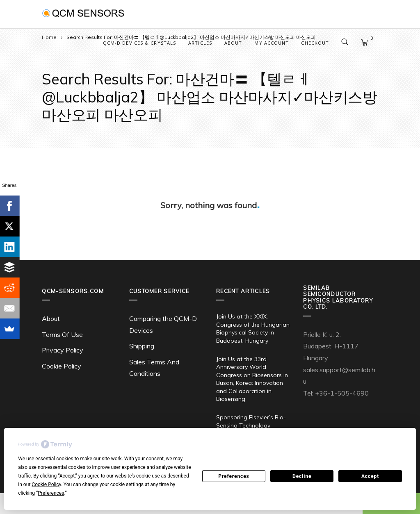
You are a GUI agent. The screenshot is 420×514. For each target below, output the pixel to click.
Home (49, 37)
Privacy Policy (63, 350)
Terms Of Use (62, 334)
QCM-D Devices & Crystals (139, 43)
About (233, 43)
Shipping (142, 346)
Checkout (315, 43)
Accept (370, 476)
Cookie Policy (62, 366)
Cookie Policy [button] (46, 484)
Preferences (234, 476)
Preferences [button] (51, 493)
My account (272, 43)
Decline (302, 476)
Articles (200, 43)
